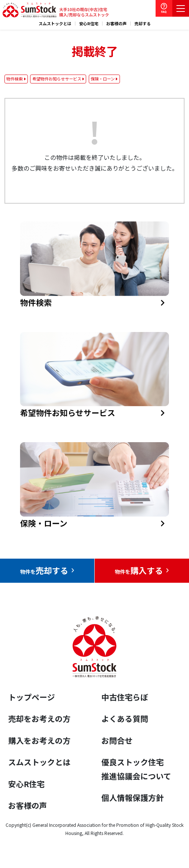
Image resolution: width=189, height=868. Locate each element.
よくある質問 (125, 719)
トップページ (32, 697)
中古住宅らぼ (125, 697)
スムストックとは (55, 24)
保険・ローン (103, 79)
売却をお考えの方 (39, 719)
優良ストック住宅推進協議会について (136, 769)
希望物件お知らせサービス (57, 79)
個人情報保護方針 (133, 798)
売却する (143, 24)
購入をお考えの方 (39, 740)
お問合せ (117, 740)
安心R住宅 (89, 24)
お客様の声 (116, 24)
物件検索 (14, 79)
